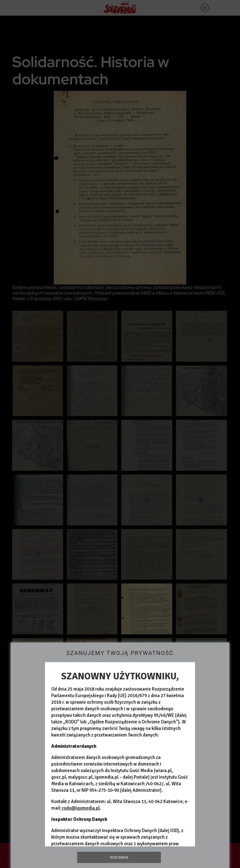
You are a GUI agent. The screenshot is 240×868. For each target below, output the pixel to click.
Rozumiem (119, 857)
